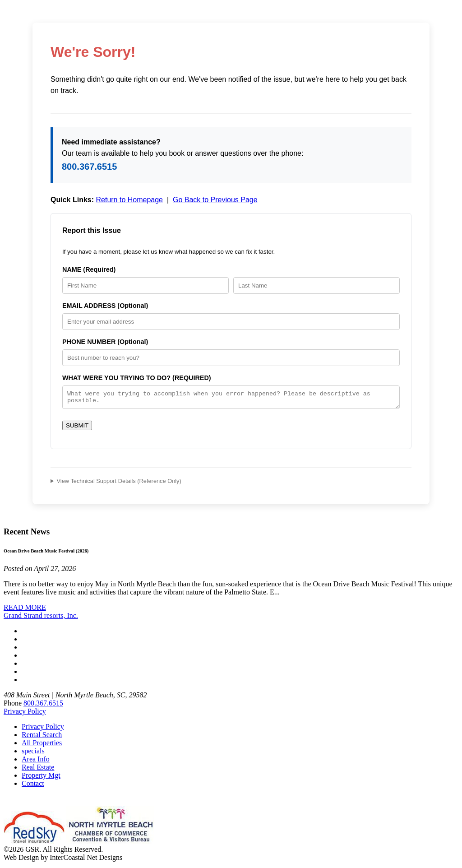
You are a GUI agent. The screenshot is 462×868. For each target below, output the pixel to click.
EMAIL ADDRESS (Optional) (105, 306)
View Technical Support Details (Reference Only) (119, 484)
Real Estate (38, 770)
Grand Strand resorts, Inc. (41, 618)
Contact (33, 786)
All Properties (42, 745)
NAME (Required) (89, 269)
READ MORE (25, 610)
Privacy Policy (25, 714)
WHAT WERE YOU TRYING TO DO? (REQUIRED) (137, 378)
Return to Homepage (129, 200)
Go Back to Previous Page (215, 200)
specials (33, 754)
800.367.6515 (89, 167)
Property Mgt (41, 778)
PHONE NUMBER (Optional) (105, 342)
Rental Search (42, 737)
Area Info (36, 762)
